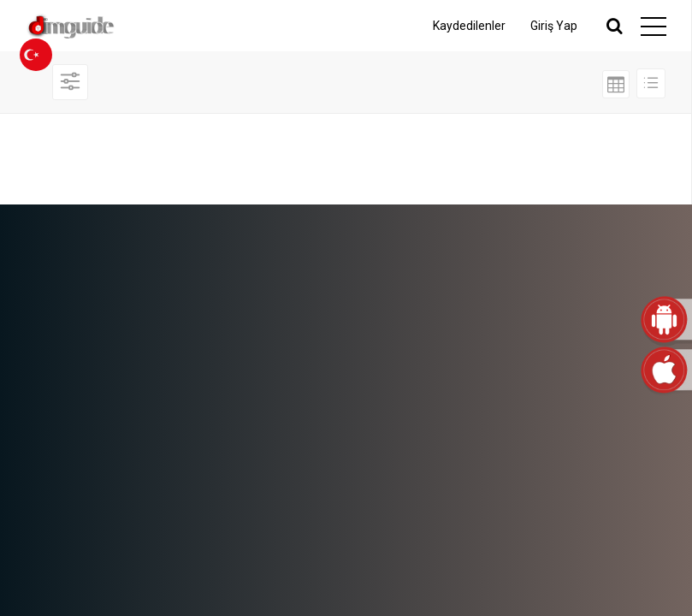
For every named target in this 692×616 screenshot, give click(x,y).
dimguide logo (98, 26)
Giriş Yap (554, 26)
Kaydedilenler (469, 26)
